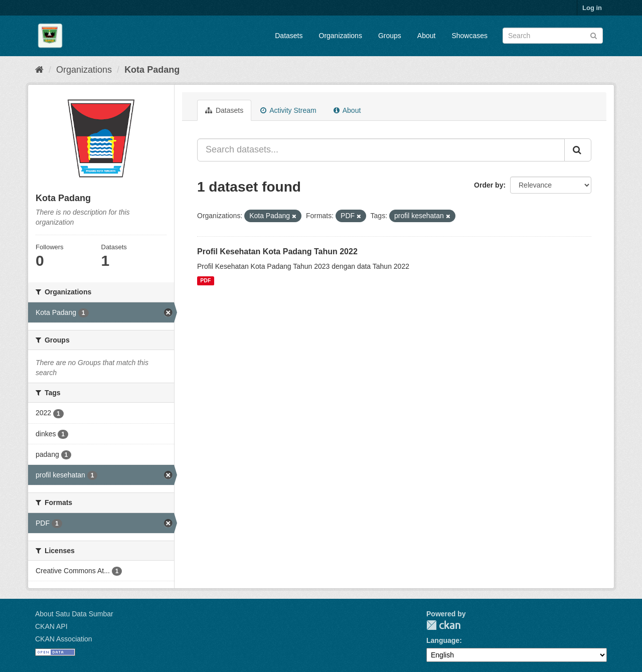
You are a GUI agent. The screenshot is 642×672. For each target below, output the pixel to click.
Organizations (341, 36)
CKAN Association (64, 639)
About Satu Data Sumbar (74, 614)
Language (443, 640)
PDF (205, 281)
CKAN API (51, 626)
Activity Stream (288, 110)
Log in (592, 8)
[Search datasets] (553, 36)
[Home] (39, 70)
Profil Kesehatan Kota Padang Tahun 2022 (277, 251)
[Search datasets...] (381, 150)
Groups (390, 36)
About (427, 36)
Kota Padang (152, 70)
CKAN (443, 625)
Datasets (289, 36)
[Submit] (594, 35)
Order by (489, 185)
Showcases (469, 36)
